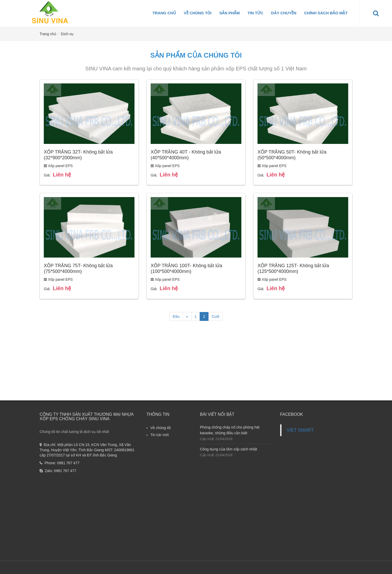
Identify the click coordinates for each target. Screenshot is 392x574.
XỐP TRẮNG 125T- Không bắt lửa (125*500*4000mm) (293, 268)
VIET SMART (300, 430)
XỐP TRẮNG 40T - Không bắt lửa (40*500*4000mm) (186, 155)
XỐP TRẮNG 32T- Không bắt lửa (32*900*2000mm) (78, 155)
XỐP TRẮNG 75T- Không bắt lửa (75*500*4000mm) (78, 268)
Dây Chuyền (284, 13)
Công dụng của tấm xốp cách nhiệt (228, 449)
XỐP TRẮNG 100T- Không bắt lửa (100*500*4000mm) (186, 268)
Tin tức (255, 13)
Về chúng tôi (198, 13)
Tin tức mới (160, 435)
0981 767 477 (68, 463)
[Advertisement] (196, 364)
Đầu (176, 316)
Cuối (215, 316)
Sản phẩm (229, 13)
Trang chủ (164, 13)
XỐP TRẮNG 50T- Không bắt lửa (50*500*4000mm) (292, 155)
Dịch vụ (67, 34)
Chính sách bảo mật (326, 13)
